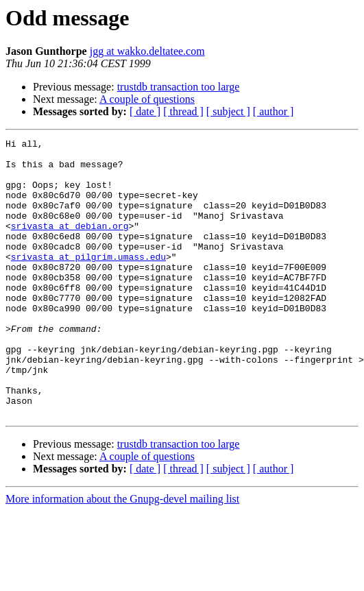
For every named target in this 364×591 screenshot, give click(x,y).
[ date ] (145, 111)
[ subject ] (228, 111)
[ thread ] (183, 111)
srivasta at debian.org (70, 244)
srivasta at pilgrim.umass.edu (88, 281)
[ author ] (274, 111)
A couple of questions (147, 99)
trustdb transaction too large (179, 87)
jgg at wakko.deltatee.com (147, 51)
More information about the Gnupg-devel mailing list (122, 554)
